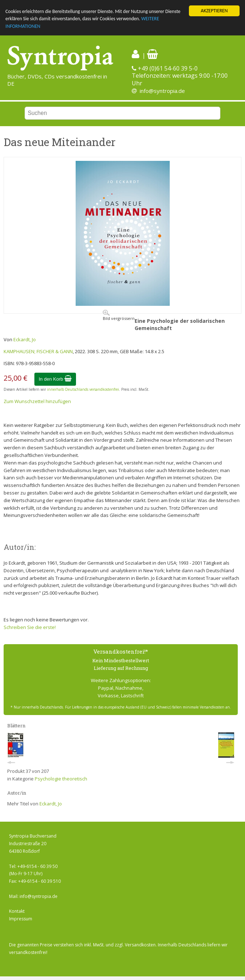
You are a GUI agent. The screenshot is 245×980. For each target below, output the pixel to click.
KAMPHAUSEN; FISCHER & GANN (38, 351)
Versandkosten (140, 945)
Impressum (21, 919)
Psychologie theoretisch (61, 779)
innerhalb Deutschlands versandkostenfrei (83, 389)
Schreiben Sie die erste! (30, 627)
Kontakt (17, 911)
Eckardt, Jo (25, 339)
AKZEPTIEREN (214, 11)
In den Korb (55, 379)
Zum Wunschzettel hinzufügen (37, 401)
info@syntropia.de (162, 91)
